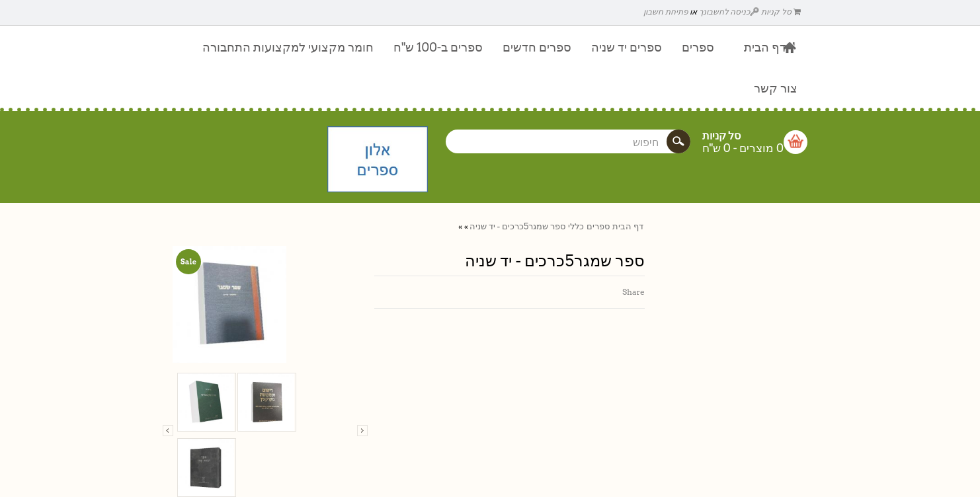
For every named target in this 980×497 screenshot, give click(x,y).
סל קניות (781, 12)
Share (633, 292)
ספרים (598, 226)
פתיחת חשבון (666, 12)
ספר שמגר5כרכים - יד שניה (517, 226)
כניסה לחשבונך (729, 12)
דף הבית (628, 226)
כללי (576, 226)
